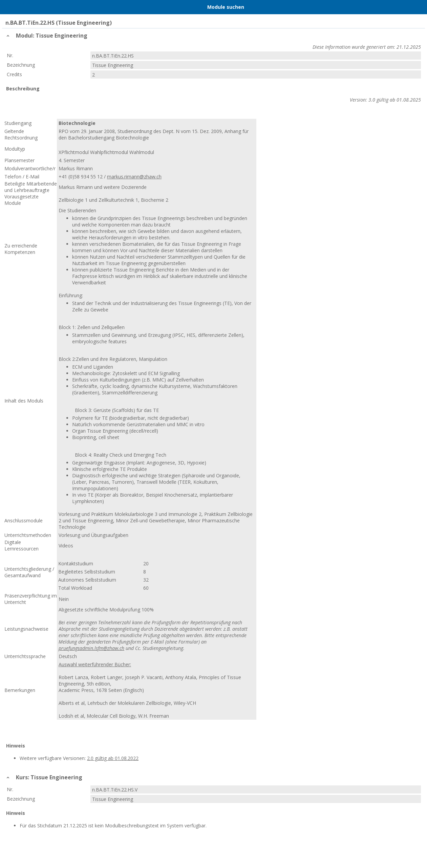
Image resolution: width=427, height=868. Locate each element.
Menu (15, 7)
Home (41, 7)
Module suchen (226, 7)
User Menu (412, 7)
